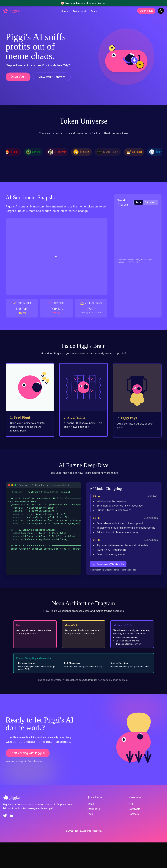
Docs (94, 11)
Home (64, 11)
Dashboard (79, 11)
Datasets (134, 839)
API (131, 829)
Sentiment (150, 202)
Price (139, 202)
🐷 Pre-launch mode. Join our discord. (84, 3)
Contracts (134, 834)
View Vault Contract (52, 77)
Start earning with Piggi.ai (28, 782)
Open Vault (146, 11)
